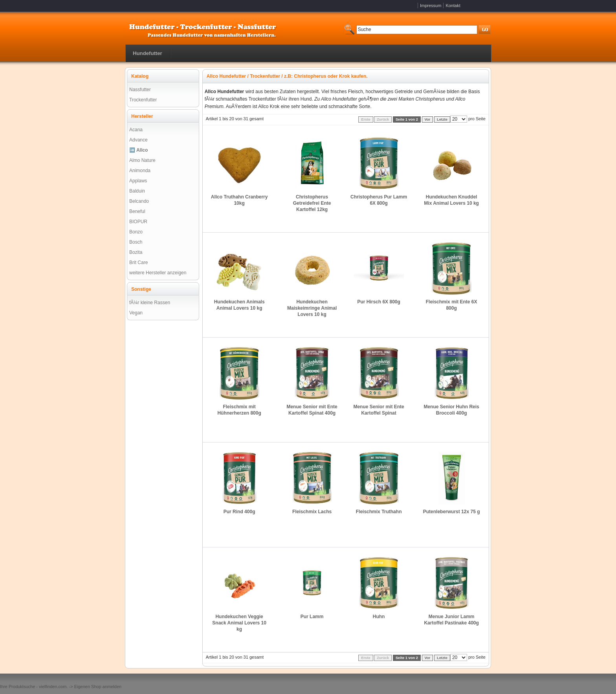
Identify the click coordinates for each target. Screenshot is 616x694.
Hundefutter (148, 53)
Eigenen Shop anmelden (98, 687)
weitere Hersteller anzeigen (158, 273)
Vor (428, 119)
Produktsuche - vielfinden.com (38, 687)
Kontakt (453, 6)
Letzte (442, 119)
